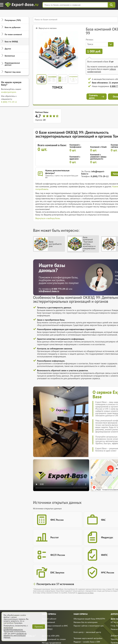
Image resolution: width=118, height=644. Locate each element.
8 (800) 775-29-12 (9, 102)
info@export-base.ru (93, 173)
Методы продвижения (52, 643)
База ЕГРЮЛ (47, 629)
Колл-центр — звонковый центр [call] (87, 632)
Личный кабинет (49, 619)
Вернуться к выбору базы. (48, 218)
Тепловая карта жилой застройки (88, 638)
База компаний (48, 622)
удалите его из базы (86, 593)
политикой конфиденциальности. (13, 629)
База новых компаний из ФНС (55, 626)
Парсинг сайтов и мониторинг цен (89, 626)
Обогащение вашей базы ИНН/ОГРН (89, 619)
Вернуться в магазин (48, 28)
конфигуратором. (9, 92)
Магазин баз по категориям (86, 622)
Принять (39, 627)
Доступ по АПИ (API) (51, 636)
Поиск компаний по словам (54, 639)
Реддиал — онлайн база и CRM (87, 642)
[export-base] (22, 5)
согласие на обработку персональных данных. (15, 635)
